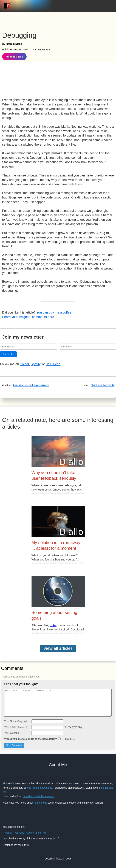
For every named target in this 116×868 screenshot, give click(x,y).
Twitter (24, 364)
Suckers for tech (102, 385)
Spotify (36, 364)
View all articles (58, 648)
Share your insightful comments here (28, 317)
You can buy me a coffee (54, 312)
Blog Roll (41, 833)
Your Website (12, 733)
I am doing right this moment (39, 796)
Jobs (53, 625)
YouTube (19, 833)
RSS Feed (53, 364)
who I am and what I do (40, 788)
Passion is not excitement (31, 385)
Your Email (16, 727)
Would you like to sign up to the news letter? (39, 739)
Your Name (16, 721)
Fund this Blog (14, 57)
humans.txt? (40, 803)
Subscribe (8, 354)
